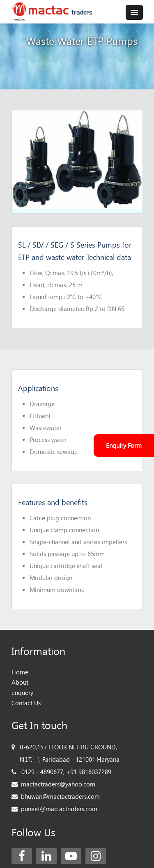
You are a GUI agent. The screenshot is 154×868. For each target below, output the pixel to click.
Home (20, 672)
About (20, 682)
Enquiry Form (124, 446)
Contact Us (26, 703)
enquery (22, 693)
